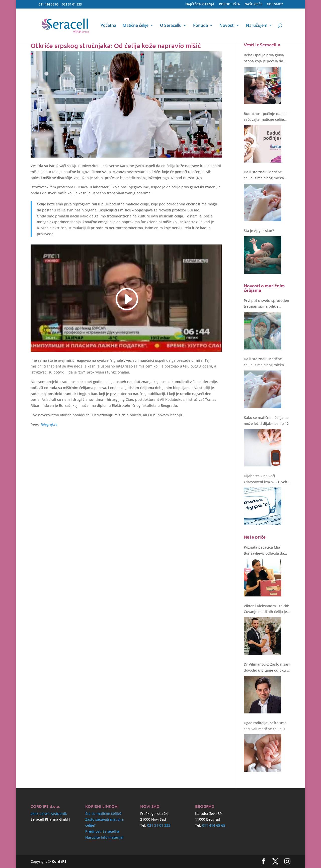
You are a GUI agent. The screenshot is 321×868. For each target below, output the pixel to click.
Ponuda (200, 26)
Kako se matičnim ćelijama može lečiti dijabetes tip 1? (266, 420)
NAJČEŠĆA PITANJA (200, 4)
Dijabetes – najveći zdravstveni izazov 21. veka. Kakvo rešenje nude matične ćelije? (267, 479)
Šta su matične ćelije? (103, 814)
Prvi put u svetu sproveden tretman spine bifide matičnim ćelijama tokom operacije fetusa (266, 304)
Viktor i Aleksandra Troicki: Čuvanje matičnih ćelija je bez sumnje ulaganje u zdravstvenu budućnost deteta (266, 609)
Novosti (227, 26)
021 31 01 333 (72, 4)
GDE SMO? (275, 4)
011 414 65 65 (49, 4)
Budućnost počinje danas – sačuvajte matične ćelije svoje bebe (266, 117)
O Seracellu (171, 26)
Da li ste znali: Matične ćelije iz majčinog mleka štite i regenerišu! (264, 175)
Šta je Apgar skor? (259, 231)
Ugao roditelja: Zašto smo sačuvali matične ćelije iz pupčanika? (265, 726)
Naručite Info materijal (104, 837)
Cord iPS (59, 861)
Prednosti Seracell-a (102, 831)
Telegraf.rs (49, 424)
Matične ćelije (136, 26)
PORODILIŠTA (229, 4)
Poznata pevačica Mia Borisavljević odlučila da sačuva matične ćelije (264, 551)
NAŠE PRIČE (253, 4)
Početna (108, 26)
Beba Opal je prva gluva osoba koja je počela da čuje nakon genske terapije (267, 58)
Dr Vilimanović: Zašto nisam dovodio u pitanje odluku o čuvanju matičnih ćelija (267, 668)
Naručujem (257, 26)
